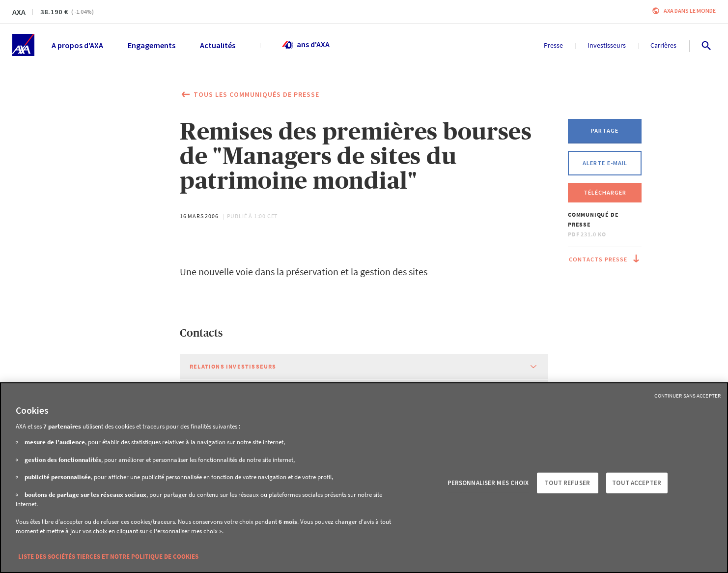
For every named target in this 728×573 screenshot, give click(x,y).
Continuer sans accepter (687, 396)
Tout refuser (567, 483)
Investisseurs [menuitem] (607, 45)
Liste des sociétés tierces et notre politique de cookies (108, 557)
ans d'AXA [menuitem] (305, 45)
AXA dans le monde (690, 11)
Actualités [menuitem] (218, 45)
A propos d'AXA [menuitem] (77, 45)
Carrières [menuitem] (663, 45)
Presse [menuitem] (553, 45)
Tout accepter (637, 483)
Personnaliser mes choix (488, 483)
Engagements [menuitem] (152, 45)
